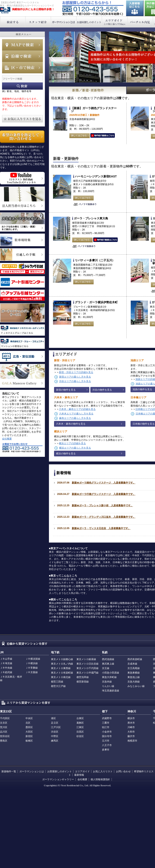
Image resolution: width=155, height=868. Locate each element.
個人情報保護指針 (100, 779)
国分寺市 (107, 736)
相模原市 (132, 741)
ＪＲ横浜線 (32, 663)
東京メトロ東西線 (61, 668)
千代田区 (5, 718)
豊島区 (4, 741)
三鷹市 (106, 723)
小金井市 (107, 732)
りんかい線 (108, 686)
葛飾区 (80, 723)
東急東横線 (134, 673)
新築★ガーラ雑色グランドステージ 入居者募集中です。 (104, 483)
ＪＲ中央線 (6, 668)
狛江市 (106, 727)
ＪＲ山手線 (6, 659)
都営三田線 (57, 682)
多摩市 (106, 750)
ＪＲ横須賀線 (33, 659)
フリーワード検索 (22, 86)
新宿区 (29, 736)
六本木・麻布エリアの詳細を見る (77, 409)
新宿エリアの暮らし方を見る (75, 377)
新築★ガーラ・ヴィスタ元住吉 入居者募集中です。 (101, 528)
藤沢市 (131, 736)
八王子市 (107, 745)
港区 (53, 718)
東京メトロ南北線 (61, 677)
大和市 (131, 732)
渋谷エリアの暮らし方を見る (75, 381)
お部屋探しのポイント (89, 22)
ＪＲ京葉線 (32, 672)
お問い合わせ (123, 771)
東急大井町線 (109, 677)
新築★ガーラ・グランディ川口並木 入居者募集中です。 (104, 517)
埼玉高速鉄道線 (111, 691)
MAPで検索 (22, 45)
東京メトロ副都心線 (62, 659)
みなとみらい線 (136, 686)
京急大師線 (134, 682)
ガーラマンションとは (64, 22)
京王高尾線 (134, 668)
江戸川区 (56, 727)
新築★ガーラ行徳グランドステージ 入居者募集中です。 (104, 494)
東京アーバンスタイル (5, 10)
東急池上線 (134, 677)
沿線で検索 (22, 56)
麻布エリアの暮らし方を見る (75, 418)
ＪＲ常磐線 (32, 668)
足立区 (55, 723)
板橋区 (29, 741)
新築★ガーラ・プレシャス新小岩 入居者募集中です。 (102, 505)
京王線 (106, 668)
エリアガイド (115, 22)
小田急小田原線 (111, 673)
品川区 (4, 732)
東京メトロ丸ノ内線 (62, 664)
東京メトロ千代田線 (87, 668)
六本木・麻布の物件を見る (71, 424)
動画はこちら (103, 136)
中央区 (29, 718)
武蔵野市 (107, 718)
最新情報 (79, 775)
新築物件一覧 (9, 771)
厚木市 (131, 723)
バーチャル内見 (140, 22)
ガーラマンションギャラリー (58, 779)
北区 (28, 723)
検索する (13, 22)
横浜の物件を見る (66, 454)
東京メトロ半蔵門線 (87, 673)
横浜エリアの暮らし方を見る (75, 448)
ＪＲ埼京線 (6, 663)
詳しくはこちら (80, 136)
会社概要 (7, 439)
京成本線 (132, 664)
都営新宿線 (83, 682)
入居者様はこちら (135, 8)
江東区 (80, 727)
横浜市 (131, 718)
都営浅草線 (83, 677)
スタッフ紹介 (38, 22)
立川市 (106, 741)
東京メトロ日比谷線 (87, 664)
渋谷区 (55, 732)
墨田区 (29, 727)
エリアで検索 (22, 68)
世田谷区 (5, 736)
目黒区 (80, 732)
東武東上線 (108, 664)
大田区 (29, 732)
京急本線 (107, 682)
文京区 (4, 723)
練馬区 (55, 741)
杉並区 (80, 736)
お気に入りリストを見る (22, 119)
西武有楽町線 (135, 659)
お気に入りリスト (103, 771)
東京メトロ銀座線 (86, 659)
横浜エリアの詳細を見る (72, 443)
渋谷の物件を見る (102, 390)
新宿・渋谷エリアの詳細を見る (76, 372)
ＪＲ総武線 (6, 672)
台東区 (80, 718)
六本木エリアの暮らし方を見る (76, 414)
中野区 (55, 736)
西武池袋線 (108, 659)
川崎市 (131, 727)
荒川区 (4, 727)
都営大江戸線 (58, 686)
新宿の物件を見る (66, 390)
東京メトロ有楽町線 (62, 673)
